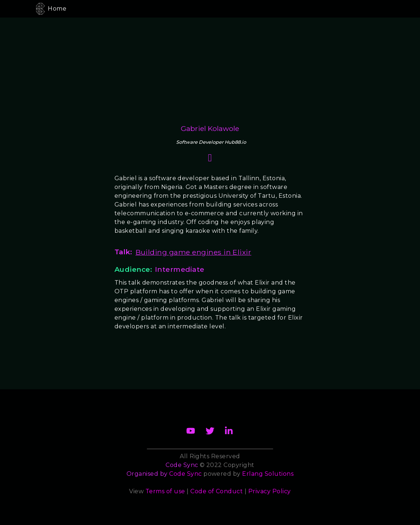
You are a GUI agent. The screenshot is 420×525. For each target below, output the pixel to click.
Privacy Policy (270, 491)
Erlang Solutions (268, 474)
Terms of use (165, 491)
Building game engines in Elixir (194, 252)
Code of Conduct (217, 491)
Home (57, 9)
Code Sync (185, 474)
